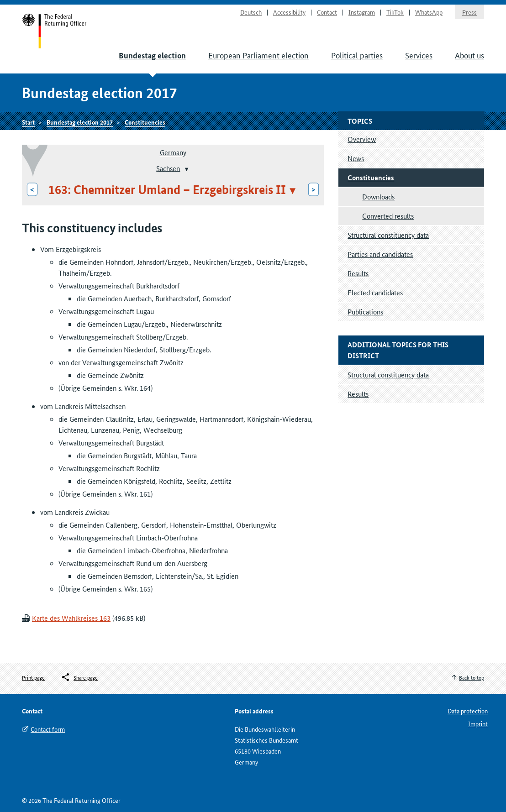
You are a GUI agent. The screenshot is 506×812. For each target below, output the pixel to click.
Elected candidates (375, 292)
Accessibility (289, 12)
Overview (362, 139)
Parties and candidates (380, 254)
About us (469, 55)
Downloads (378, 196)
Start (55, 31)
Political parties (357, 55)
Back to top (472, 677)
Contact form (48, 729)
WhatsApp (429, 12)
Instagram (362, 12)
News (356, 158)
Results (358, 273)
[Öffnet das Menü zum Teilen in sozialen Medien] (79, 677)
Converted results (388, 216)
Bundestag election (152, 55)
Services (419, 55)
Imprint (478, 723)
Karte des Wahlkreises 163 (71, 618)
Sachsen (168, 168)
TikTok (395, 12)
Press (469, 12)
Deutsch (251, 12)
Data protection (468, 711)
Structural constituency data (388, 235)
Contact (327, 12)
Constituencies (145, 122)
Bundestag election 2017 (80, 122)
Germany (173, 152)
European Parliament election (258, 55)
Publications (365, 312)
